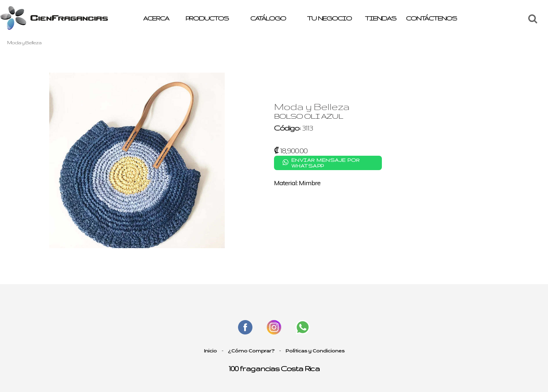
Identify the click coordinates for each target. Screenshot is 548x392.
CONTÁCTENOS (431, 18)
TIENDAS (381, 18)
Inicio (210, 351)
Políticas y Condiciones (315, 351)
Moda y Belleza (24, 42)
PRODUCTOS (207, 18)
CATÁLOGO (268, 18)
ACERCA (156, 18)
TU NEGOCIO (329, 18)
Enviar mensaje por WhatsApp (326, 163)
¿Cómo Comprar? (251, 351)
